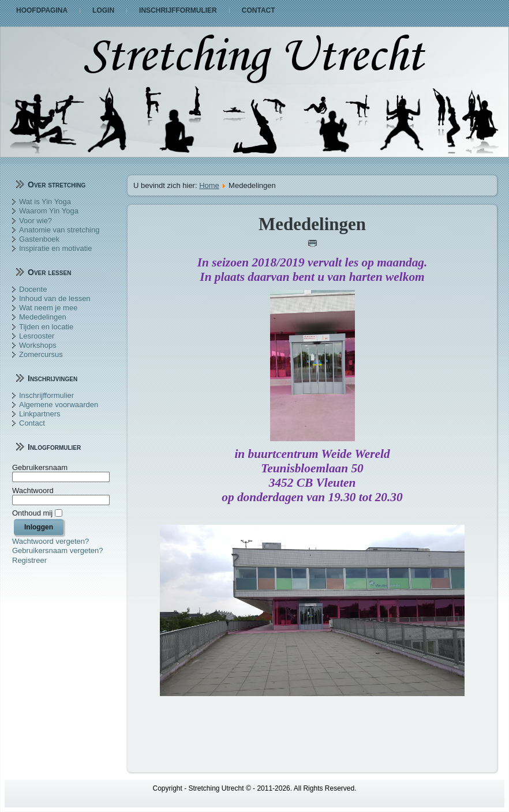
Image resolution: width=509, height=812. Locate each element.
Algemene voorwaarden (59, 405)
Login (103, 10)
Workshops (38, 345)
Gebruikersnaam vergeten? (58, 550)
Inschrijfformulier (178, 10)
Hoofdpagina (42, 10)
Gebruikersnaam (40, 467)
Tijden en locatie (46, 327)
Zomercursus (41, 354)
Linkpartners (40, 414)
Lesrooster (37, 336)
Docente (33, 289)
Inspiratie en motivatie (55, 248)
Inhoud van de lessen (55, 298)
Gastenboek (39, 239)
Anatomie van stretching (59, 230)
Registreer (29, 560)
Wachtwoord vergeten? (50, 541)
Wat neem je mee (48, 308)
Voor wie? (35, 221)
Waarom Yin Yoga (49, 211)
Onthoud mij (32, 513)
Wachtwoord (33, 490)
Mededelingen (43, 317)
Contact (259, 10)
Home (209, 185)
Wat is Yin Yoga (45, 202)
